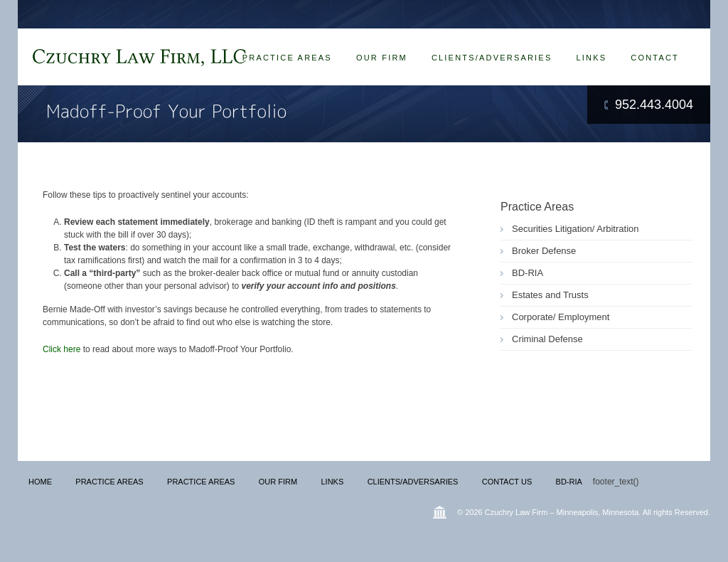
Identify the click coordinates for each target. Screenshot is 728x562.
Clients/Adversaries (492, 58)
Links (591, 58)
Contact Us (507, 482)
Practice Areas (287, 58)
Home (40, 482)
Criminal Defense (547, 339)
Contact (655, 58)
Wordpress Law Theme (440, 512)
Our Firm (382, 58)
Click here (63, 349)
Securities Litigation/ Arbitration (575, 229)
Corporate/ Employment (561, 317)
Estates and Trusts (550, 295)
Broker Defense (544, 251)
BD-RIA (528, 273)
